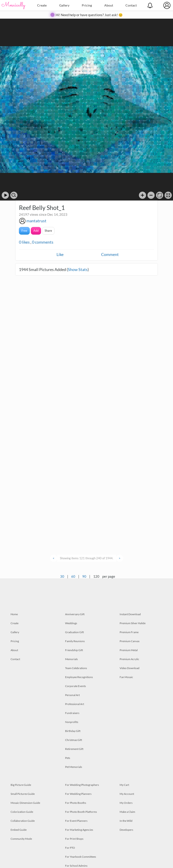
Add (36, 231)
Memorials (71, 659)
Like (60, 254)
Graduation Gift (74, 632)
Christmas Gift (74, 740)
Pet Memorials (74, 767)
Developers (126, 830)
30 (62, 576)
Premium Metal (129, 650)
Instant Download (130, 614)
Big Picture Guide (21, 785)
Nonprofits (72, 722)
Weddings (71, 623)
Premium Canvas (130, 641)
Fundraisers (72, 713)
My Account (127, 794)
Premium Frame (129, 632)
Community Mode (21, 839)
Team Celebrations (76, 668)
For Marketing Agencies (79, 830)
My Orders (126, 803)
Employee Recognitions (79, 677)
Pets (68, 758)
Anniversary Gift (75, 614)
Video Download (130, 668)
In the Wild (126, 821)
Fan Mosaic (126, 677)
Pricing (87, 5)
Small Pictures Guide (23, 794)
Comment (110, 254)
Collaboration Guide (23, 821)
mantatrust (36, 221)
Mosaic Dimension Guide (25, 803)
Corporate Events (75, 686)
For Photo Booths (76, 803)
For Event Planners (76, 821)
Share (48, 231)
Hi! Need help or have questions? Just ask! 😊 (89, 15)
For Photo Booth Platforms (81, 812)
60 (73, 576)
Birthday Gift (73, 731)
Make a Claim (127, 812)
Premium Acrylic (129, 659)
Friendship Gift (74, 650)
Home (14, 614)
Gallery (64, 5)
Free (24, 231)
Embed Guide (19, 830)
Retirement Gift (74, 749)
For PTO (70, 848)
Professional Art (75, 704)
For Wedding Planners (78, 794)
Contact (131, 5)
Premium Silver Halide (133, 623)
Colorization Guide (22, 812)
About (109, 5)
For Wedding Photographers (82, 785)
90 (84, 576)
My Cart (124, 785)
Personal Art (72, 695)
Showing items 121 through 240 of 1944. (87, 558)
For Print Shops (74, 839)
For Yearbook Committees (81, 857)
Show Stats (78, 269)
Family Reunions (75, 641)
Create (42, 5)
